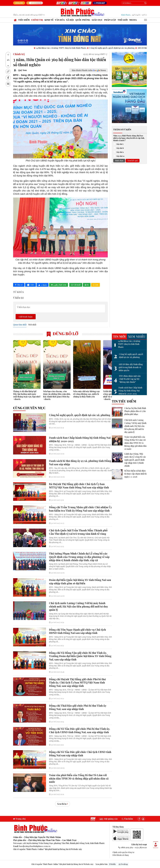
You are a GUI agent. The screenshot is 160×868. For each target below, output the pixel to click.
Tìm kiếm (127, 819)
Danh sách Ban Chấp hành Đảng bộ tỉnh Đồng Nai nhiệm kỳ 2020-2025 (128, 391)
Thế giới (123, 20)
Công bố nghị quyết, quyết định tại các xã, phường (128, 356)
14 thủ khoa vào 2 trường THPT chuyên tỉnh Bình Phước (127, 344)
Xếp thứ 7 (119, 144)
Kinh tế (49, 20)
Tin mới (119, 336)
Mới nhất (32, 325)
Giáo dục (97, 20)
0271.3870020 (141, 847)
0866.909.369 (127, 847)
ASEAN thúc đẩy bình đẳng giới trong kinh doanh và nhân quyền (128, 367)
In (87, 285)
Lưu (95, 285)
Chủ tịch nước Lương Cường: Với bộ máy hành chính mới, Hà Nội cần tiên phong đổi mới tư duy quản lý (135, 426)
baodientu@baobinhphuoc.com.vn (35, 846)
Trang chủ (19, 819)
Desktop (123, 864)
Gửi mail (76, 285)
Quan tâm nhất (20, 325)
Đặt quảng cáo (108, 819)
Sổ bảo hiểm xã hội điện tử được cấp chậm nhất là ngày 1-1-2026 (135, 474)
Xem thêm (62, 804)
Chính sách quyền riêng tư (123, 852)
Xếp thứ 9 (119, 152)
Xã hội (70, 20)
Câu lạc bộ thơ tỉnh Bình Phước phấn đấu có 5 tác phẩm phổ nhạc (135, 411)
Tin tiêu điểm (124, 401)
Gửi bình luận (26, 317)
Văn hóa (60, 20)
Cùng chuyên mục (29, 408)
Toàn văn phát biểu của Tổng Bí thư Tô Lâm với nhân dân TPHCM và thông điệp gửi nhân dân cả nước (135, 443)
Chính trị (37, 20)
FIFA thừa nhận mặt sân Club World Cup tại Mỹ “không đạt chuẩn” (127, 379)
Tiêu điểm (24, 20)
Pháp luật (110, 20)
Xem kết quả (133, 161)
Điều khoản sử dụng (121, 855)
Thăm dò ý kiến (122, 130)
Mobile (112, 864)
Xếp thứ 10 (120, 156)
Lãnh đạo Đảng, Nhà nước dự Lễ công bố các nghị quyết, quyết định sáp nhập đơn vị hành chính (135, 460)
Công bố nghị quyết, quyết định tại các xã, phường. (127, 48)
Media (133, 20)
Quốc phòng (83, 20)
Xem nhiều (137, 336)
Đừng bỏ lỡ (63, 334)
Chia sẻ (19, 285)
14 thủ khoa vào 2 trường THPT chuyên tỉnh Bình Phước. (76, 48)
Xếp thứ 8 (119, 148)
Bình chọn (119, 161)
